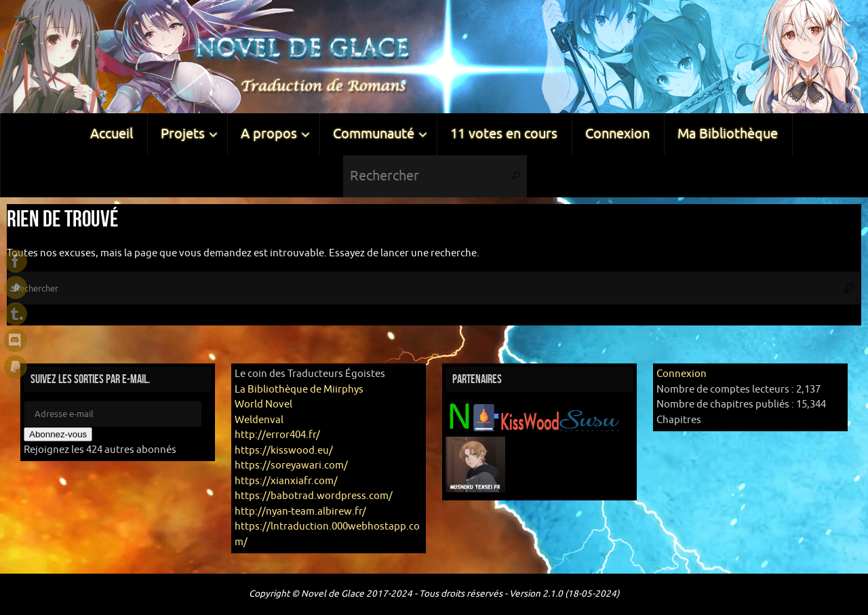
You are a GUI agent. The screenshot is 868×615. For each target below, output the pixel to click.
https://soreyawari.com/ (291, 465)
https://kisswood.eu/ (284, 451)
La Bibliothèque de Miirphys (299, 390)
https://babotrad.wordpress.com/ (314, 496)
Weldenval (259, 420)
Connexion (682, 374)
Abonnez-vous (58, 434)
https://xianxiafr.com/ (286, 481)
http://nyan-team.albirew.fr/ (300, 512)
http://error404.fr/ (277, 435)
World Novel (263, 404)
